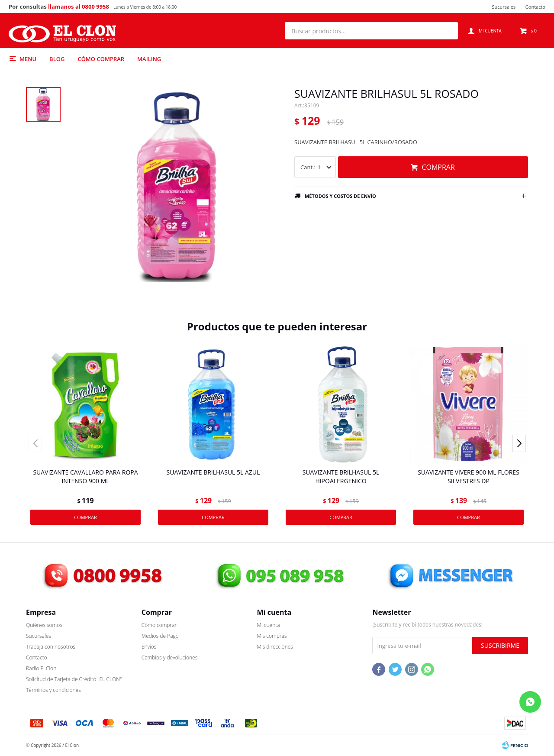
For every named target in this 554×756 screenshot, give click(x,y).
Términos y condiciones (53, 690)
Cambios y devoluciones (169, 657)
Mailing (149, 59)
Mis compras (272, 636)
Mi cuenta (269, 625)
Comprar (438, 167)
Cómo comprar (101, 59)
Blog (57, 59)
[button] (447, 31)
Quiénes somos (44, 625)
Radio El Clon (41, 668)
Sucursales (504, 7)
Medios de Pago (160, 636)
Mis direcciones (275, 647)
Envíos (149, 647)
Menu (28, 59)
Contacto (535, 7)
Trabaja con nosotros (51, 647)
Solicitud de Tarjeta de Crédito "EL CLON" (74, 679)
